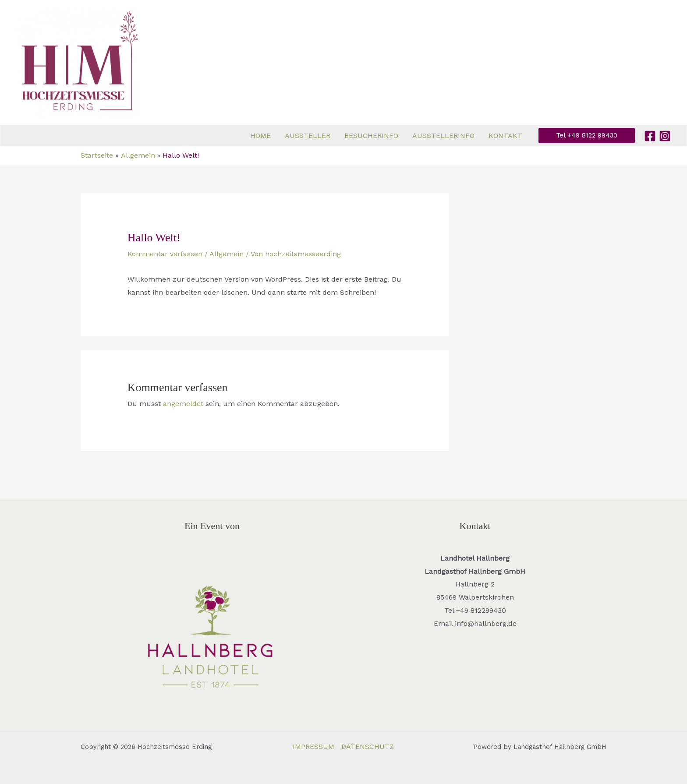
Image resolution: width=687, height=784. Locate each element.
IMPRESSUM (313, 747)
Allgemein (227, 254)
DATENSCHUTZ (368, 747)
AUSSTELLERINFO (443, 136)
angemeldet (183, 404)
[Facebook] (650, 136)
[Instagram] (665, 136)
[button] (587, 136)
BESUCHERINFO (371, 136)
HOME (260, 136)
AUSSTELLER (308, 136)
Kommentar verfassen (165, 254)
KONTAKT (505, 136)
